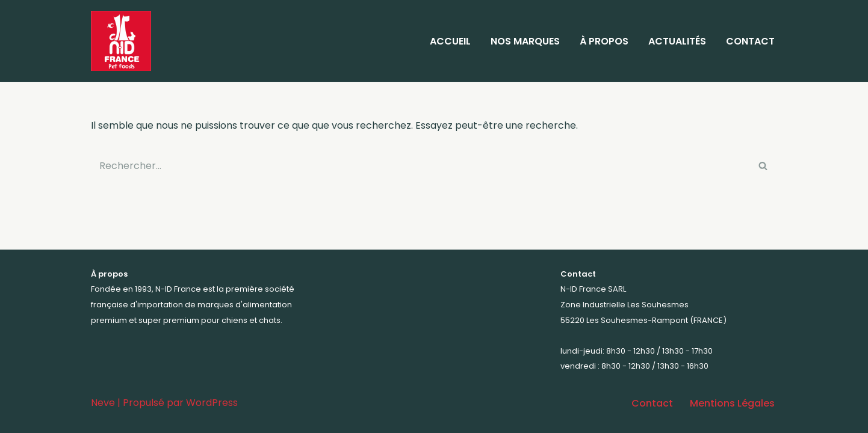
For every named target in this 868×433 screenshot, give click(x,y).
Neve (103, 403)
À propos (604, 41)
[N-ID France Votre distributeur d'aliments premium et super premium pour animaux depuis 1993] (124, 41)
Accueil (450, 41)
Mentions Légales (732, 403)
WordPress (212, 403)
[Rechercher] (420, 166)
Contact (750, 41)
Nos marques (525, 41)
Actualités (677, 41)
